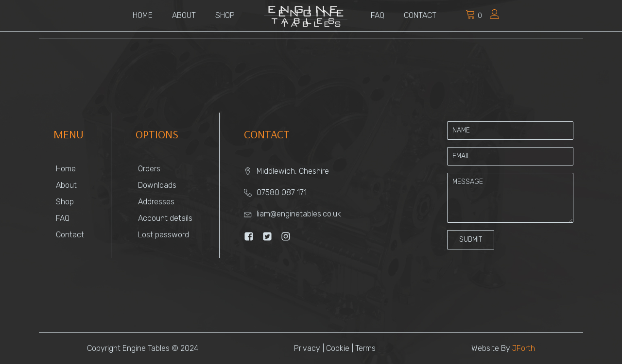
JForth (524, 348)
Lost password (164, 235)
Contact (420, 15)
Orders (149, 169)
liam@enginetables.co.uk (299, 214)
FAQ (378, 15)
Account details (165, 218)
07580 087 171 (282, 192)
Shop (225, 15)
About (184, 15)
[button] (471, 240)
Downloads (157, 185)
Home (143, 15)
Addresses (156, 202)
